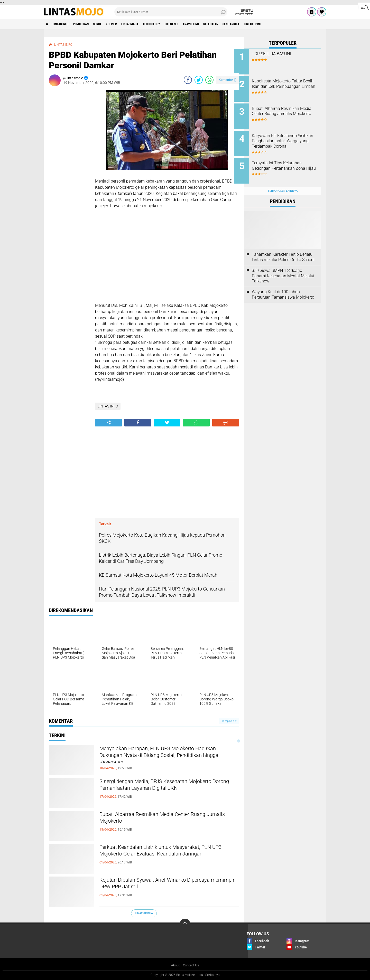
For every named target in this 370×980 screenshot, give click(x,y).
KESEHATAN (249, 24)
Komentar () (228, 79)
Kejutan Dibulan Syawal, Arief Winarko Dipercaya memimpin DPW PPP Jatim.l (156, 885)
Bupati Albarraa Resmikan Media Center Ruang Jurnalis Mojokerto (167, 819)
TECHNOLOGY (177, 24)
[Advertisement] (69, 167)
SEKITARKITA (274, 24)
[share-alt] (108, 422)
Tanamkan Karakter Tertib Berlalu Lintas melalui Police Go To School (283, 249)
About (174, 965)
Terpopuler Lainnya (283, 183)
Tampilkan (229, 721)
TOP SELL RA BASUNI (282, 54)
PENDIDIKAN (90, 24)
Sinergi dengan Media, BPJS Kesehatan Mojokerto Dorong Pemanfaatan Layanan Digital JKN (160, 791)
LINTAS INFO (65, 24)
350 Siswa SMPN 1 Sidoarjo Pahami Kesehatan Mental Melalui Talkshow (283, 268)
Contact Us (192, 965)
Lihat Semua (144, 913)
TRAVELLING (224, 24)
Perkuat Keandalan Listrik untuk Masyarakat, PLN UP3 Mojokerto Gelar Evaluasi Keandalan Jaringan (166, 856)
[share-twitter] (199, 80)
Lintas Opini (299, 24)
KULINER (128, 24)
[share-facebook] (188, 80)
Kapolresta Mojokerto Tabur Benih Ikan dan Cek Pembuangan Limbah (287, 85)
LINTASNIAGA (150, 24)
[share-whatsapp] (209, 80)
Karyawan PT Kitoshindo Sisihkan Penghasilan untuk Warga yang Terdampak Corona (287, 140)
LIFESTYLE (201, 24)
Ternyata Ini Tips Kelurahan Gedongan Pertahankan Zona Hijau (289, 163)
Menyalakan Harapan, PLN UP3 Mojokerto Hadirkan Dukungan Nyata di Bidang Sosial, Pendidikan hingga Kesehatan (162, 758)
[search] (171, 12)
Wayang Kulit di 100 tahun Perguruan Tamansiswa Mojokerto (283, 287)
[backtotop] (185, 924)
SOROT (110, 24)
